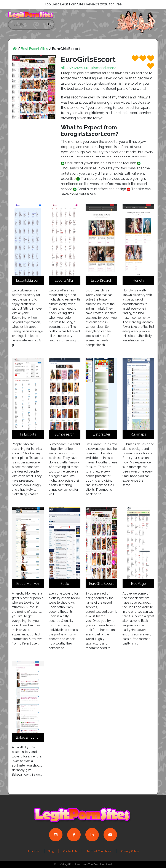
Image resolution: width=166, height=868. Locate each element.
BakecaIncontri (28, 737)
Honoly (138, 280)
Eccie (65, 584)
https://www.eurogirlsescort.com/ (89, 68)
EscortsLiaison (28, 280)
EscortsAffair (65, 280)
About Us (33, 851)
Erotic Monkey (28, 584)
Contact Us (70, 851)
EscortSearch (101, 280)
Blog (51, 851)
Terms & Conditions (99, 851)
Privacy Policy (130, 851)
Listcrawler (101, 434)
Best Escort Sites (34, 49)
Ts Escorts (28, 434)
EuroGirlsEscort (101, 584)
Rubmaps (138, 434)
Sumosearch (65, 434)
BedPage (138, 584)
